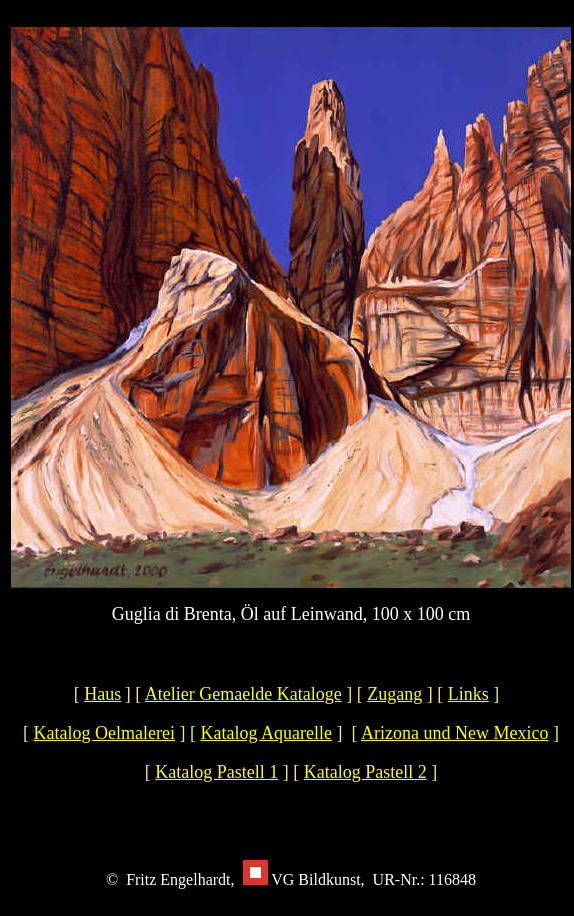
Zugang (394, 694)
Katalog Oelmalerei (104, 733)
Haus (102, 694)
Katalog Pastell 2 (365, 772)
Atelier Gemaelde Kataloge (243, 694)
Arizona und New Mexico (454, 733)
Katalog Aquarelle (266, 733)
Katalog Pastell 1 (216, 772)
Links (468, 694)
